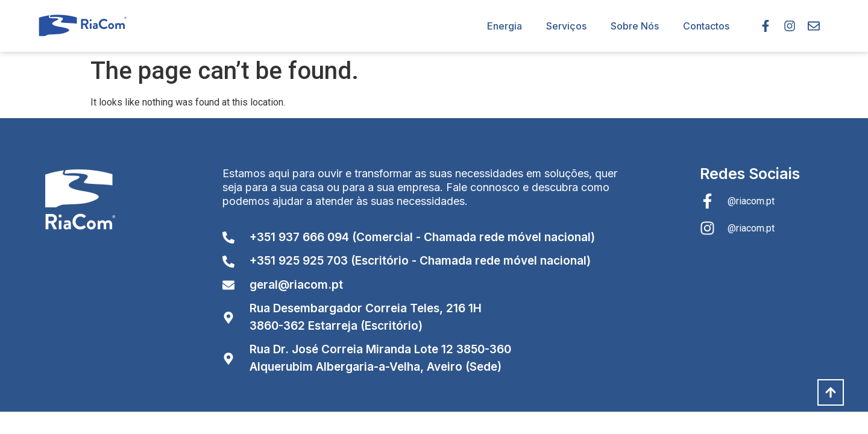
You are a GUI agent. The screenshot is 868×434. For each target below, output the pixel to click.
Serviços (566, 26)
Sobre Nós (635, 26)
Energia (505, 26)
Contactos (706, 26)
